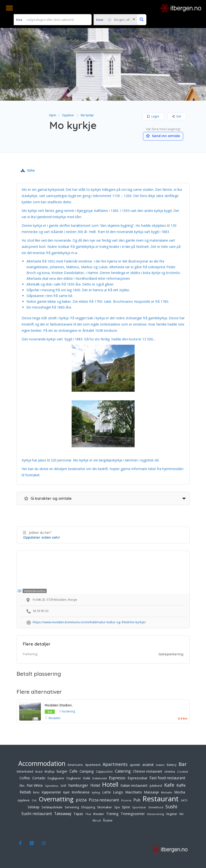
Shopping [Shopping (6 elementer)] (88, 807)
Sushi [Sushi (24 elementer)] (171, 807)
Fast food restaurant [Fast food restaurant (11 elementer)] (167, 778)
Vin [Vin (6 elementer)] (181, 814)
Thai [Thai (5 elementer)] (88, 814)
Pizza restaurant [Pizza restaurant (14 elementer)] (104, 800)
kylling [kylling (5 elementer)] (96, 792)
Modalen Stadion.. (59, 705)
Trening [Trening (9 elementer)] (112, 814)
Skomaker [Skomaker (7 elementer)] (105, 807)
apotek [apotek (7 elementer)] (135, 765)
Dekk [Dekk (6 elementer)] (87, 778)
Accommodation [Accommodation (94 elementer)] (42, 763)
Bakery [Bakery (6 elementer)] (172, 765)
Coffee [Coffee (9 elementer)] (25, 778)
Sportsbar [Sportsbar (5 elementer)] (139, 807)
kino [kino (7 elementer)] (36, 792)
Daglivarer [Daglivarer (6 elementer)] (74, 778)
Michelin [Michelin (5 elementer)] (167, 792)
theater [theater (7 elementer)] (99, 814)
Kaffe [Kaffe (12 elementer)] (181, 785)
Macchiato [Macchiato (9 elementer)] (134, 792)
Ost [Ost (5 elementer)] (34, 800)
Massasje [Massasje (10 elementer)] (151, 792)
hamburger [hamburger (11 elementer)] (78, 785)
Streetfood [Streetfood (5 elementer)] (156, 807)
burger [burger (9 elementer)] (62, 771)
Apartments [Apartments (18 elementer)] (115, 764)
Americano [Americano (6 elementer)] (75, 765)
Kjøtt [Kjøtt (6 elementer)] (66, 792)
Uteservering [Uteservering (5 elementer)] (155, 814)
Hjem (53, 115)
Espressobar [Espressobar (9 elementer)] (137, 778)
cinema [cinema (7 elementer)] (170, 771)
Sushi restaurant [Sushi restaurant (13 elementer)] (37, 814)
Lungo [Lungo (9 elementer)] (118, 792)
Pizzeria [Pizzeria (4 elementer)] (126, 800)
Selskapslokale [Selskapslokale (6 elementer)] (52, 807)
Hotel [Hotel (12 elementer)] (95, 785)
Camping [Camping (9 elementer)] (87, 771)
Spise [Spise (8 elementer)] (126, 807)
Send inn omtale (163, 136)
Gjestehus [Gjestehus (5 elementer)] (52, 786)
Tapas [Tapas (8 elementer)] (78, 814)
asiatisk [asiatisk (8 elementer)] (148, 765)
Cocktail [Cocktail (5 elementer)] (183, 772)
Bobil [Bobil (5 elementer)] (39, 772)
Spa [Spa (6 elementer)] (117, 807)
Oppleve (68, 115)
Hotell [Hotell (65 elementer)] (110, 785)
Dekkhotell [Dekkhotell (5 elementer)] (100, 778)
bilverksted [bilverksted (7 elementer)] (25, 771)
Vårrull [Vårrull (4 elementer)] (97, 821)
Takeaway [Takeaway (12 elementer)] (63, 814)
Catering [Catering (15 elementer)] (123, 771)
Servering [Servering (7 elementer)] (72, 807)
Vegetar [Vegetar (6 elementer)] (172, 814)
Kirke (28, 170)
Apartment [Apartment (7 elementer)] (93, 765)
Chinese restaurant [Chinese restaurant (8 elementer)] (148, 771)
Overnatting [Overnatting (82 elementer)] (56, 799)
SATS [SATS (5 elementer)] (184, 800)
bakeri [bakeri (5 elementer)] (160, 765)
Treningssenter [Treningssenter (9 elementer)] (133, 814)
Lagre (153, 116)
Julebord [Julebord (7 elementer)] (156, 786)
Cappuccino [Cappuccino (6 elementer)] (104, 772)
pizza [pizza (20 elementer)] (81, 800)
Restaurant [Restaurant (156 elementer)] (161, 799)
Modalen (55, 718)
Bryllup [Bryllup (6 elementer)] (50, 772)
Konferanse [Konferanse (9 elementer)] (81, 792)
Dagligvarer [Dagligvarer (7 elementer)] (56, 778)
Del (177, 116)
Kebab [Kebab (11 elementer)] (25, 792)
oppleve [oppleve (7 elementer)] (24, 800)
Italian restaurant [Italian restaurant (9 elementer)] (134, 785)
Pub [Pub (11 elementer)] (137, 800)
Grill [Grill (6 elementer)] (63, 786)
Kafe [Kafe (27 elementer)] (169, 785)
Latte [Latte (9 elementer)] (106, 792)
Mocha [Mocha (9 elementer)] (180, 792)
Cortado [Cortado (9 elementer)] (39, 778)
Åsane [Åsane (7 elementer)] (108, 820)
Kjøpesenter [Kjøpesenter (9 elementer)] (51, 792)
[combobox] (116, 20)
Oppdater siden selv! (41, 537)
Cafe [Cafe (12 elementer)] (73, 771)
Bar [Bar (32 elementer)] (183, 764)
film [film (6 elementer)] (22, 786)
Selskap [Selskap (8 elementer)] (34, 807)
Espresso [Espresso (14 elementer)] (117, 778)
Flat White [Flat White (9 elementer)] (35, 785)
